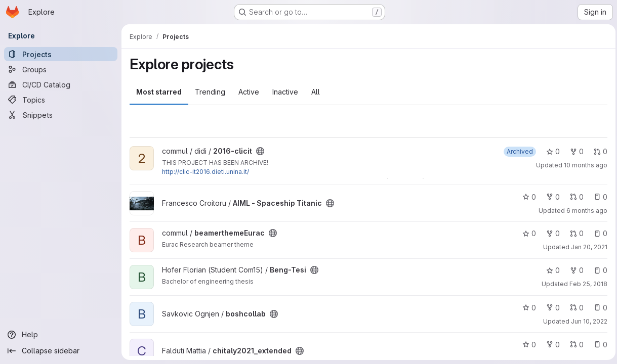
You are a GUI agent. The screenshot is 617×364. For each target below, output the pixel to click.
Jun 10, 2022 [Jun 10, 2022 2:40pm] (587, 321)
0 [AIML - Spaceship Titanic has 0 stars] (527, 197)
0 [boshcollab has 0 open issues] (598, 308)
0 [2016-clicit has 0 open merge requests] (598, 151)
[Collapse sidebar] (61, 351)
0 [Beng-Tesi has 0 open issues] (598, 270)
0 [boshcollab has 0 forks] (550, 308)
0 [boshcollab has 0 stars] (527, 308)
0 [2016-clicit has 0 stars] (550, 151)
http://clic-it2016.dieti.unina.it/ (205, 172)
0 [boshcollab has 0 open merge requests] (574, 308)
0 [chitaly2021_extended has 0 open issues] (598, 345)
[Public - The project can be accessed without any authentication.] (260, 151)
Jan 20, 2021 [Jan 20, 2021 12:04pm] (587, 247)
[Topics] (61, 100)
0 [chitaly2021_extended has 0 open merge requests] (574, 345)
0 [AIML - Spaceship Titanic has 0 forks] (550, 197)
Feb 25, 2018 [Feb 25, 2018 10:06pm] (586, 284)
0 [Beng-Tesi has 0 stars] (550, 270)
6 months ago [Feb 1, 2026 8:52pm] (584, 211)
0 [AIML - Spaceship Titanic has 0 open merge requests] (574, 197)
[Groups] (61, 69)
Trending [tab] (210, 92)
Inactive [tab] (285, 92)
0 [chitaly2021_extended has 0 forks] (550, 345)
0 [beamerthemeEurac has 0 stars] (527, 233)
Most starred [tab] (159, 92)
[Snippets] (61, 115)
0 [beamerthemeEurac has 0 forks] (550, 233)
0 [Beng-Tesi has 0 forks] (574, 270)
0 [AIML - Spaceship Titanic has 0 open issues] (598, 197)
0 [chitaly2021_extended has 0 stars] (527, 345)
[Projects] (61, 54)
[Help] (61, 335)
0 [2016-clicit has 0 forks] (574, 151)
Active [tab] (249, 92)
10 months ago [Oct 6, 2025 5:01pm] (583, 165)
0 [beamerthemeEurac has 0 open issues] (598, 233)
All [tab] (316, 92)
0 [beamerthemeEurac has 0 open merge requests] (574, 233)
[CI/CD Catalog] (61, 84)
